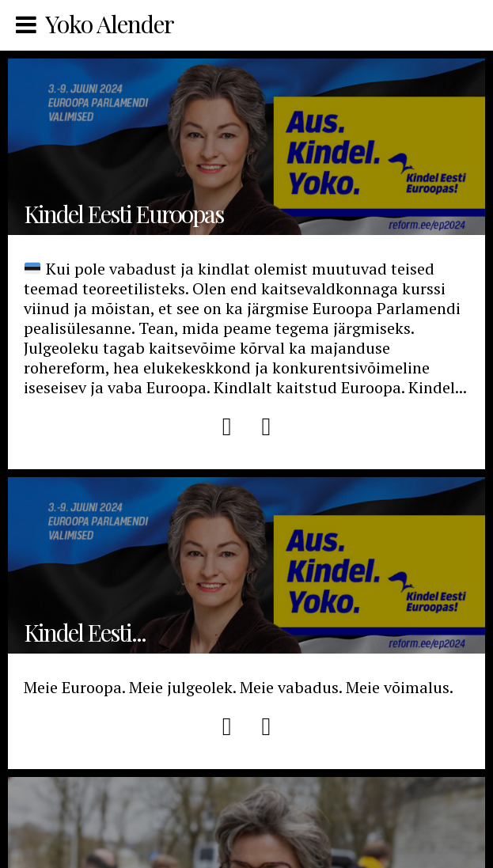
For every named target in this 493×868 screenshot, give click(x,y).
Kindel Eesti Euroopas (246, 147)
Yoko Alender (110, 24)
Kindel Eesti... (85, 632)
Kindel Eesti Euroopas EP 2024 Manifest (246, 565)
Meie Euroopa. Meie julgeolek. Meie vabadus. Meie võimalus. (239, 687)
